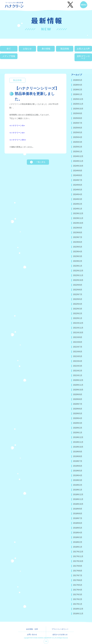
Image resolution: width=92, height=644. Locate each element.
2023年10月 (78, 223)
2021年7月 (78, 347)
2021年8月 (78, 342)
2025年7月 (78, 123)
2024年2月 (78, 204)
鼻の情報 (46, 49)
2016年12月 (78, 609)
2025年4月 (78, 137)
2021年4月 (78, 361)
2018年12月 (78, 494)
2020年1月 (78, 433)
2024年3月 (78, 199)
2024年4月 (78, 194)
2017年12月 (78, 552)
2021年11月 (78, 328)
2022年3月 (78, 309)
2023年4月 (78, 252)
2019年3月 (78, 480)
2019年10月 (78, 447)
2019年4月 (78, 475)
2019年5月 (78, 471)
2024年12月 (78, 156)
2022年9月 (78, 285)
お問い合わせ (32, 634)
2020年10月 (78, 390)
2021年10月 (78, 333)
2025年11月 (78, 104)
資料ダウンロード (83, 57)
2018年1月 (78, 547)
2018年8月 (78, 514)
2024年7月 (78, 180)
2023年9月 (78, 228)
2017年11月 (78, 556)
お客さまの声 (83, 49)
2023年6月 (78, 242)
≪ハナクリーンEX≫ (18, 140)
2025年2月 (78, 147)
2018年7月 (78, 518)
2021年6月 (78, 352)
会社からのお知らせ (60, 634)
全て (9, 49)
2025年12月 (78, 99)
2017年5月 (78, 585)
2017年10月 (78, 561)
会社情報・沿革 (32, 629)
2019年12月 (78, 437)
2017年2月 (78, 599)
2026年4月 (78, 85)
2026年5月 (78, 80)
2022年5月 (78, 299)
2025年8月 (78, 118)
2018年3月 (78, 537)
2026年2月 (78, 90)
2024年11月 (78, 161)
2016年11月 (78, 614)
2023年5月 (78, 247)
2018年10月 (78, 504)
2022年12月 (78, 271)
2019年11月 (78, 442)
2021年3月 (78, 366)
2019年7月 (78, 461)
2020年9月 (78, 394)
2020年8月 (78, 399)
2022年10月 (78, 280)
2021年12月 (78, 323)
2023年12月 (78, 213)
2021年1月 (78, 375)
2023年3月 (78, 256)
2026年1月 (78, 94)
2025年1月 (78, 152)
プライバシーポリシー (60, 629)
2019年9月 (78, 452)
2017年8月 (78, 571)
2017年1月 (78, 604)
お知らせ (27, 49)
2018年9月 (78, 509)
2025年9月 (78, 113)
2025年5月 (78, 132)
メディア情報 (9, 56)
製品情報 (65, 49)
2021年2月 (78, 371)
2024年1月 (78, 209)
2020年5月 (78, 414)
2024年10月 (78, 166)
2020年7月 (78, 404)
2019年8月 (78, 456)
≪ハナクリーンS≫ (17, 125)
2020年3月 (78, 423)
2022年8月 (78, 290)
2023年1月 (78, 266)
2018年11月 (78, 499)
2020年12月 (78, 380)
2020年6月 (78, 409)
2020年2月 (78, 428)
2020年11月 (78, 385)
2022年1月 (78, 318)
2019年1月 (78, 490)
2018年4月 (78, 533)
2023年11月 (78, 218)
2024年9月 (78, 171)
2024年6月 (78, 185)
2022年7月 (78, 294)
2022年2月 (78, 313)
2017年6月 (78, 580)
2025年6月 (78, 128)
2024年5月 (78, 190)
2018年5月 (78, 528)
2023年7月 (78, 237)
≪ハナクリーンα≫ (17, 133)
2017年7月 (78, 575)
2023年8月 (78, 233)
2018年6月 (78, 523)
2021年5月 (78, 356)
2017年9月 (78, 566)
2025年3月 (78, 142)
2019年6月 (78, 466)
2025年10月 (78, 109)
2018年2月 (78, 542)
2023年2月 (78, 261)
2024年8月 (78, 175)
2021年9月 (78, 337)
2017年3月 (78, 595)
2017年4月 (78, 590)
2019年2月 (78, 485)
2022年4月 (78, 304)
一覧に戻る (41, 162)
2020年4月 (78, 418)
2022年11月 (78, 275)
